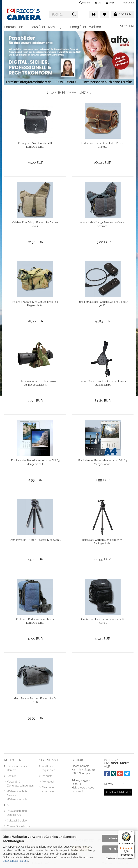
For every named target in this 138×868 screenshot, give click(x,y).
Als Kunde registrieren (49, 768)
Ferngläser (78, 27)
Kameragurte (58, 27)
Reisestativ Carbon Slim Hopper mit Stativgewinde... (103, 542)
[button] (98, 3)
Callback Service (17, 821)
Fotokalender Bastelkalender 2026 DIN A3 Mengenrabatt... (35, 462)
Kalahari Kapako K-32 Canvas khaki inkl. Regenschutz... (35, 304)
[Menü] (132, 832)
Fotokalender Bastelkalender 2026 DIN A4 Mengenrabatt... (103, 462)
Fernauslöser (35, 27)
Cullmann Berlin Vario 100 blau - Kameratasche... (35, 621)
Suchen (127, 26)
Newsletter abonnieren (49, 789)
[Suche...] (74, 15)
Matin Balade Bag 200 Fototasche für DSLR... (35, 700)
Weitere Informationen (119, 858)
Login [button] (110, 3)
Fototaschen (14, 27)
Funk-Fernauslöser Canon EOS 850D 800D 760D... (103, 304)
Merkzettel (127, 3)
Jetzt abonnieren (118, 792)
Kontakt (11, 776)
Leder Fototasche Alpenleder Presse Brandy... (103, 145)
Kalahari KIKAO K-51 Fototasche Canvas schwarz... (103, 224)
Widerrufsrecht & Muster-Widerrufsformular (18, 795)
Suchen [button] (85, 3)
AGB (10, 805)
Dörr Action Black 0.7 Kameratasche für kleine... (103, 621)
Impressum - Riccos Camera (19, 768)
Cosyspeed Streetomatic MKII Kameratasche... (35, 145)
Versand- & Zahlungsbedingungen (20, 784)
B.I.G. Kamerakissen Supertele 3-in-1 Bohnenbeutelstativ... (35, 383)
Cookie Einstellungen (19, 826)
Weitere (95, 27)
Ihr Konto (47, 776)
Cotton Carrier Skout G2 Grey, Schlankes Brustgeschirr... (103, 383)
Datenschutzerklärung (15, 861)
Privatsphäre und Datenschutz (17, 813)
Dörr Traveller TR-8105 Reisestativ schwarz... (35, 540)
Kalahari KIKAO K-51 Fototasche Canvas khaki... (35, 224)
